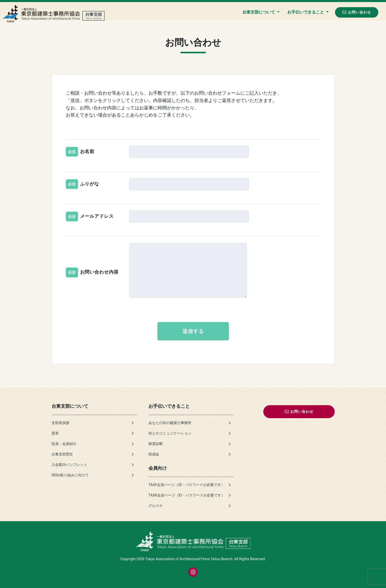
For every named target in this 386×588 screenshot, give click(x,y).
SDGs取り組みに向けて (70, 475)
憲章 (55, 433)
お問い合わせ (357, 12)
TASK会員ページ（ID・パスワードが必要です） (187, 495)
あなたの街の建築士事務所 (170, 423)
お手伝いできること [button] (306, 12)
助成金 (154, 454)
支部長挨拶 (60, 423)
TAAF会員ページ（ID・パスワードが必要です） (187, 485)
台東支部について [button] (259, 12)
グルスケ (156, 506)
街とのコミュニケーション (170, 433)
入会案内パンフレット (69, 465)
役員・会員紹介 (64, 444)
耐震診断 (156, 444)
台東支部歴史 (62, 454)
